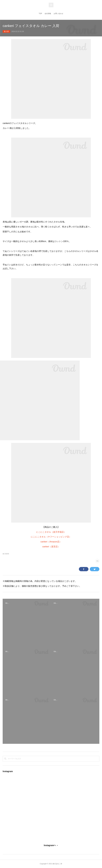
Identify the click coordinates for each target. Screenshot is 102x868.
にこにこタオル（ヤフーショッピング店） (51, 537)
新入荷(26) (6, 554)
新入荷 (6, 31)
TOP (40, 14)
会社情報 (48, 14)
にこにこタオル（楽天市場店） (51, 532)
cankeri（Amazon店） (51, 542)
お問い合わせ (58, 14)
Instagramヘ (50, 845)
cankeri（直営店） (51, 547)
